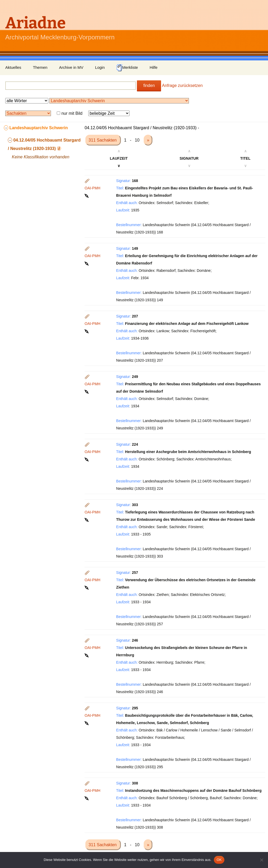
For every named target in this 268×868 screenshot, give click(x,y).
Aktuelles (13, 67)
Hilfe (153, 67)
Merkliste (127, 68)
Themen (40, 67)
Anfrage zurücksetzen (182, 85)
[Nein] (261, 860)
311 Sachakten (103, 140)
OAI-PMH (92, 188)
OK (219, 860)
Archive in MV (71, 67)
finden (149, 85)
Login (100, 67)
